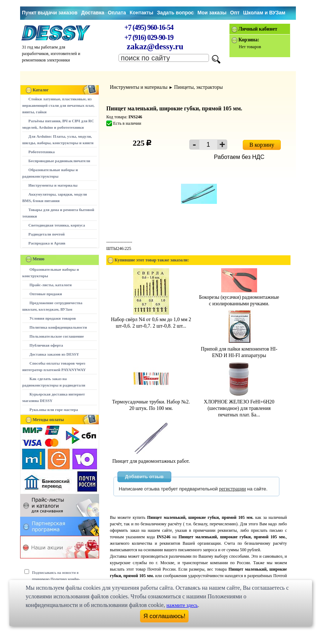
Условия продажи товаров (53, 318)
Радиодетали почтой (47, 234)
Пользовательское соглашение (57, 336)
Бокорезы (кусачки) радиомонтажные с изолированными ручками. (239, 297)
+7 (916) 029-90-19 (149, 37)
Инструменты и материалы (53, 185)
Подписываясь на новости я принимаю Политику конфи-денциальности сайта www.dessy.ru (61, 579)
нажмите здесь (182, 605)
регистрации (233, 489)
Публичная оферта (46, 345)
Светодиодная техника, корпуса (57, 225)
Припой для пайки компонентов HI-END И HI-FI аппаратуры (239, 349)
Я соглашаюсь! (165, 616)
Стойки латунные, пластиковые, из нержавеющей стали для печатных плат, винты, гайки (58, 105)
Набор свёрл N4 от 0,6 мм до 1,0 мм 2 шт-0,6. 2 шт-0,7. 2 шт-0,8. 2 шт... (151, 319)
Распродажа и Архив (47, 243)
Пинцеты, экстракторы (198, 87)
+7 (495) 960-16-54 (149, 27)
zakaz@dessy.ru (155, 47)
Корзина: (249, 40)
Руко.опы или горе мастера (54, 410)
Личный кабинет (258, 29)
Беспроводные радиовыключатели (59, 161)
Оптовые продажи (46, 294)
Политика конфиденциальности (58, 327)
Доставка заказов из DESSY (54, 354)
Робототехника (41, 152)
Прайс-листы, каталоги (50, 285)
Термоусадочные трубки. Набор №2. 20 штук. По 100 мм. (151, 402)
